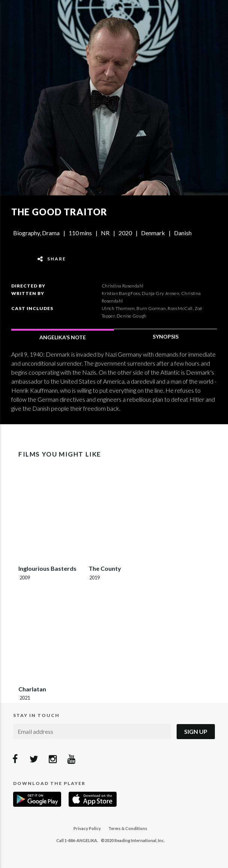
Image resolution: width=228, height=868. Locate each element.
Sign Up (196, 731)
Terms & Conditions (128, 828)
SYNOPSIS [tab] (166, 336)
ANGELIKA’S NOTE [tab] (63, 337)
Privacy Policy (87, 828)
